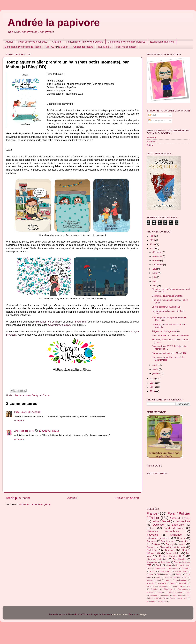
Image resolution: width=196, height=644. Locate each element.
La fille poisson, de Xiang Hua (166, 307)
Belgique (169, 550)
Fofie (17, 412)
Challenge (176, 535)
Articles (10, 42)
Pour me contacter (126, 47)
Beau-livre (155, 589)
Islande (180, 592)
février (156, 369)
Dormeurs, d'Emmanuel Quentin (167, 296)
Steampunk (177, 586)
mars (155, 365)
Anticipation (181, 580)
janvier (156, 373)
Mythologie (178, 595)
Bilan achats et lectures (172, 547)
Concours (168, 574)
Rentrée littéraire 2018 (158, 598)
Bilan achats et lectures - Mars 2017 (169, 353)
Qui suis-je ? (105, 47)
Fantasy (169, 544)
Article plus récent (18, 498)
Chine (169, 565)
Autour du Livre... (180, 518)
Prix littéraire (179, 559)
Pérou (188, 595)
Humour (181, 538)
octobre (156, 261)
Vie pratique (162, 601)
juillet (155, 273)
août (155, 269)
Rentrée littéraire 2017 (172, 556)
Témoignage (160, 568)
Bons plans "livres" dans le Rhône (23, 47)
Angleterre (152, 550)
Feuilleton (186, 568)
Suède (159, 565)
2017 (153, 248)
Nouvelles (152, 535)
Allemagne (174, 568)
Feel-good (37, 395)
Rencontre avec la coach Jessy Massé (170, 335)
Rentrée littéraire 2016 (176, 577)
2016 (153, 379)
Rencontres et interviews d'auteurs (85, 42)
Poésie (179, 574)
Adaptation (152, 562)
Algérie (169, 580)
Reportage (151, 601)
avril (155, 286)
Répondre (19, 421)
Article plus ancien (127, 498)
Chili (159, 574)
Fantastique (183, 521)
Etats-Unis (178, 525)
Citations (57, 42)
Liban (188, 592)
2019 (153, 240)
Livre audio (165, 571)
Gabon (170, 592)
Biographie (168, 589)
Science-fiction (173, 553)
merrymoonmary (120, 614)
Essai (153, 571)
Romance (151, 541)
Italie (158, 577)
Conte (172, 583)
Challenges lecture (83, 47)
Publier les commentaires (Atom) (35, 504)
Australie (150, 583)
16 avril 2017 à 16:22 (31, 412)
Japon (182, 544)
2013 (153, 391)
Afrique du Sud (154, 580)
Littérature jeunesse (158, 538)
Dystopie (183, 583)
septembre (158, 265)
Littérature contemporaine (159, 595)
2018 (153, 244)
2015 (153, 383)
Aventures (185, 541)
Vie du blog (181, 571)
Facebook (151, 138)
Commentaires (157, 121)
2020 (153, 236)
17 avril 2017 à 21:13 (49, 431)
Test (188, 586)
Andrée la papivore (54, 22)
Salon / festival (161, 521)
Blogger (143, 614)
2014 (153, 387)
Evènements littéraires (162, 42)
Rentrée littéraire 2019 (179, 598)
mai (155, 281)
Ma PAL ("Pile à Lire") (57, 47)
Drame (150, 547)
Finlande (161, 592)
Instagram (151, 141)
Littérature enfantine (157, 559)
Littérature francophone (163, 531)
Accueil (72, 498)
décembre (158, 252)
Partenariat (163, 586)
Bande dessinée (23, 395)
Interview (165, 562)
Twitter (150, 145)
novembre (158, 256)
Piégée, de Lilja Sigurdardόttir (166, 331)
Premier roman (168, 541)
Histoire (151, 528)
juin (154, 277)
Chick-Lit (162, 583)
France (46, 395)
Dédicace (158, 525)
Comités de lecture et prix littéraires (127, 42)
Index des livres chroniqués (33, 42)
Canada (150, 574)
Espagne (150, 586)
